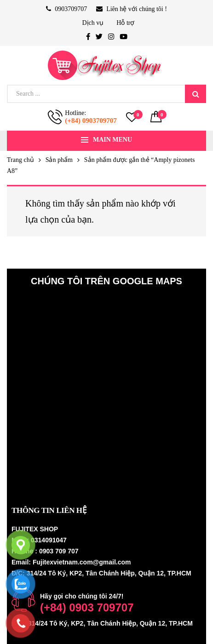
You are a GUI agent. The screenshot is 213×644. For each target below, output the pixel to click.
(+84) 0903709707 (91, 121)
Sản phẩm (59, 160)
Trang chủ (20, 160)
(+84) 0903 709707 (87, 607)
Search (196, 94)
